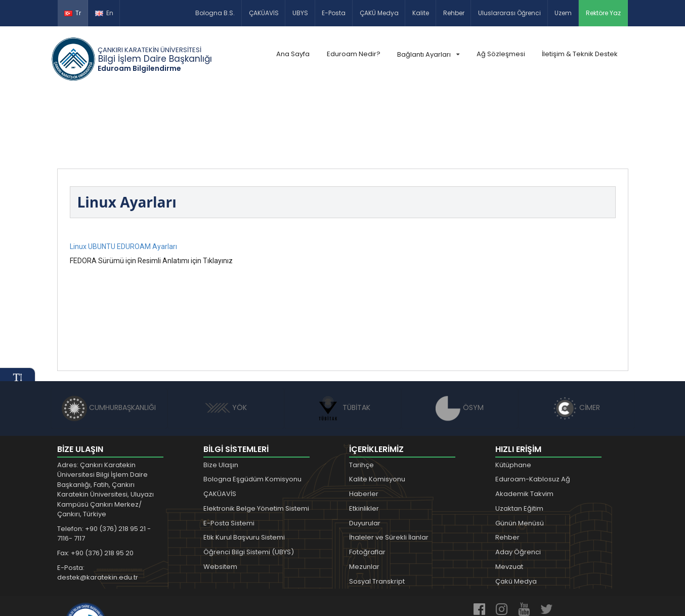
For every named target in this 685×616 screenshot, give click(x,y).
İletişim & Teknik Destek (580, 54)
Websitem (220, 501)
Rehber (454, 13)
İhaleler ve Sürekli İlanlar (389, 471)
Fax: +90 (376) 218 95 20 (95, 487)
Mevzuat (509, 501)
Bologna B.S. (215, 13)
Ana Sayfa (293, 54)
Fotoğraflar (367, 486)
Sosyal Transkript (377, 516)
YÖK (226, 342)
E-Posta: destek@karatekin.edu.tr (98, 507)
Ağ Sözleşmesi (501, 54)
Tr (73, 13)
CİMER (576, 342)
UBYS (300, 13)
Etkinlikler (364, 443)
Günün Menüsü (520, 457)
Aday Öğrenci (518, 486)
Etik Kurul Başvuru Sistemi (244, 471)
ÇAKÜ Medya (379, 13)
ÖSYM (460, 342)
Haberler (364, 428)
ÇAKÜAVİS (264, 13)
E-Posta (334, 13)
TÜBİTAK (343, 342)
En (104, 13)
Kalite (421, 13)
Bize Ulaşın (221, 399)
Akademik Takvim (524, 428)
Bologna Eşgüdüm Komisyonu (252, 413)
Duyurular (365, 457)
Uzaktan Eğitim (519, 443)
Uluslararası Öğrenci (509, 13)
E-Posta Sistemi (229, 457)
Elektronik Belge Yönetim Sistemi (256, 443)
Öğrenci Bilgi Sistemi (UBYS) (249, 486)
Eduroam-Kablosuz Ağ (533, 413)
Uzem (563, 13)
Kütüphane (513, 399)
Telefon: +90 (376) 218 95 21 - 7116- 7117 (104, 468)
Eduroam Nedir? (354, 54)
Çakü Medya (516, 516)
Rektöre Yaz (603, 13)
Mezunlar (364, 501)
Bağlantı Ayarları (428, 54)
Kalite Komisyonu (377, 413)
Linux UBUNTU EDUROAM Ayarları (123, 180)
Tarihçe (361, 399)
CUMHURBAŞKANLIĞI (109, 342)
